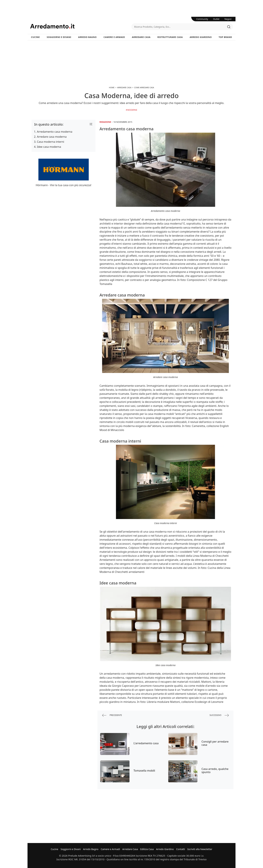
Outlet (216, 19)
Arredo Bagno (87, 37)
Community (202, 19)
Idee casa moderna (49, 147)
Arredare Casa (141, 37)
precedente (112, 715)
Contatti (181, 849)
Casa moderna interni (50, 142)
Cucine (35, 37)
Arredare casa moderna (52, 137)
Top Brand (225, 37)
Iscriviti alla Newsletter (200, 849)
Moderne (132, 110)
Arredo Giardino (201, 37)
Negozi (228, 19)
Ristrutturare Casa (170, 37)
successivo (219, 715)
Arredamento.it (81, 26)
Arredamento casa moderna (55, 132)
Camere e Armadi (114, 37)
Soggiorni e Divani (59, 37)
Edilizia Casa (147, 849)
